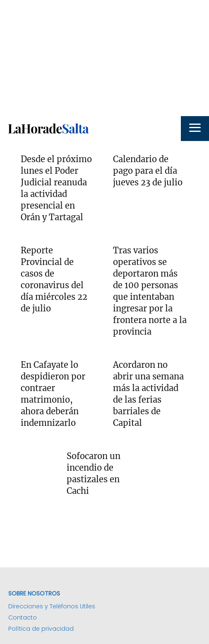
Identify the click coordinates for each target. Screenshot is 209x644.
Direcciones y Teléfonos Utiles (52, 606)
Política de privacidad (41, 629)
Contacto (23, 617)
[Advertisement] (104, 58)
